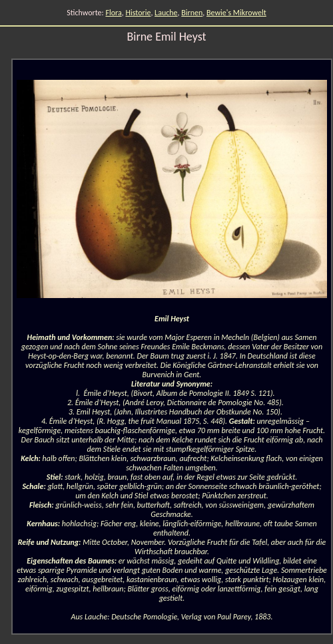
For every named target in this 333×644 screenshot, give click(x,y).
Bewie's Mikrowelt (236, 13)
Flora (113, 13)
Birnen (192, 13)
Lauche (166, 13)
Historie (138, 13)
